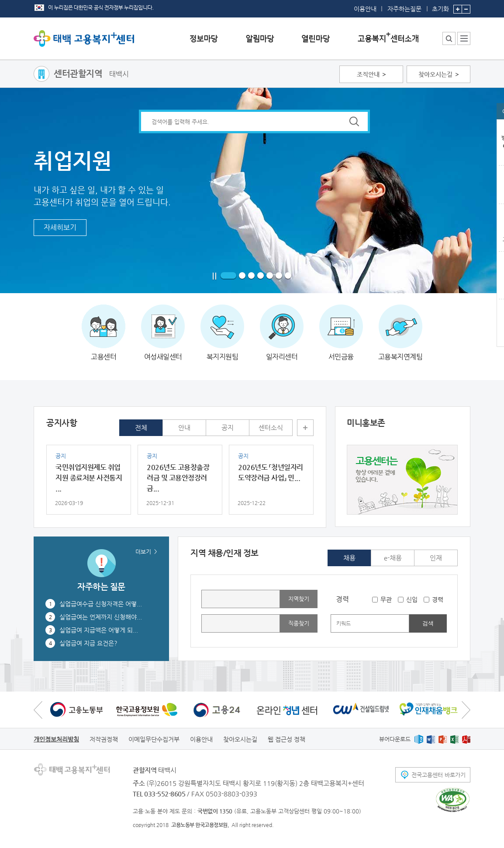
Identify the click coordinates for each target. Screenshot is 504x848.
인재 (436, 558)
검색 (428, 623)
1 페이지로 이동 (228, 276)
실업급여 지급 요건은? (88, 643)
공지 (228, 427)
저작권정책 (104, 739)
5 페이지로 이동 (270, 276)
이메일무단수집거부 (154, 739)
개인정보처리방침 (56, 739)
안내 (184, 427)
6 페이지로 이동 (279, 276)
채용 (349, 558)
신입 (412, 599)
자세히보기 (60, 227)
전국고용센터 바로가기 (438, 775)
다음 (466, 710)
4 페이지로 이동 (261, 276)
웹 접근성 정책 (287, 739)
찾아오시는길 (435, 74)
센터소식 (271, 427)
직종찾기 (299, 623)
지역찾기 (299, 599)
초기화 (440, 6)
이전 (38, 710)
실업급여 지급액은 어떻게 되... (99, 630)
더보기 (305, 428)
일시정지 (214, 276)
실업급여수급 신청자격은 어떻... (101, 604)
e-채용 (393, 558)
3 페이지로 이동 (251, 276)
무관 (386, 599)
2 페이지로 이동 (242, 276)
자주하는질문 (404, 9)
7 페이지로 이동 (288, 276)
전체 (141, 427)
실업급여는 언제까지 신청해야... (101, 617)
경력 (438, 599)
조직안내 (368, 74)
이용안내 (365, 9)
